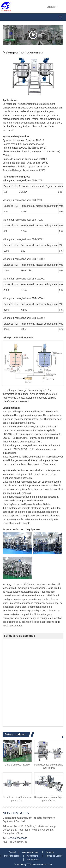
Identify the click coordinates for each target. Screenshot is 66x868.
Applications (33, 856)
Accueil (13, 852)
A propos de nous (31, 852)
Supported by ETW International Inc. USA (33, 864)
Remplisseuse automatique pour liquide (49, 766)
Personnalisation (12, 856)
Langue (52, 7)
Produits (50, 852)
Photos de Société (54, 856)
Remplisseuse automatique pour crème (17, 799)
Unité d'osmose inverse (17, 765)
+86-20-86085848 (18, 838)
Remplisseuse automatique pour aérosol (49, 799)
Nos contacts (16, 813)
